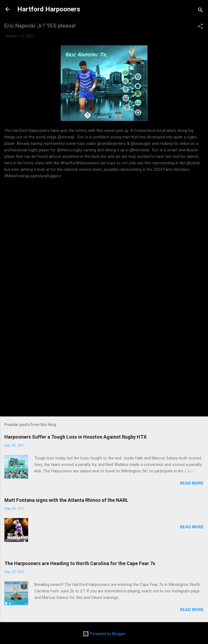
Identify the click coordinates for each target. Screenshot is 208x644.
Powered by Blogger (104, 634)
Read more (192, 483)
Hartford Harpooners (49, 9)
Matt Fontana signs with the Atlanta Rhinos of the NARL (66, 500)
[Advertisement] (104, 366)
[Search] (200, 11)
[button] (200, 27)
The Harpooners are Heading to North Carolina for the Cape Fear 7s (80, 563)
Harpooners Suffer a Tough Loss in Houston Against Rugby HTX (75, 437)
